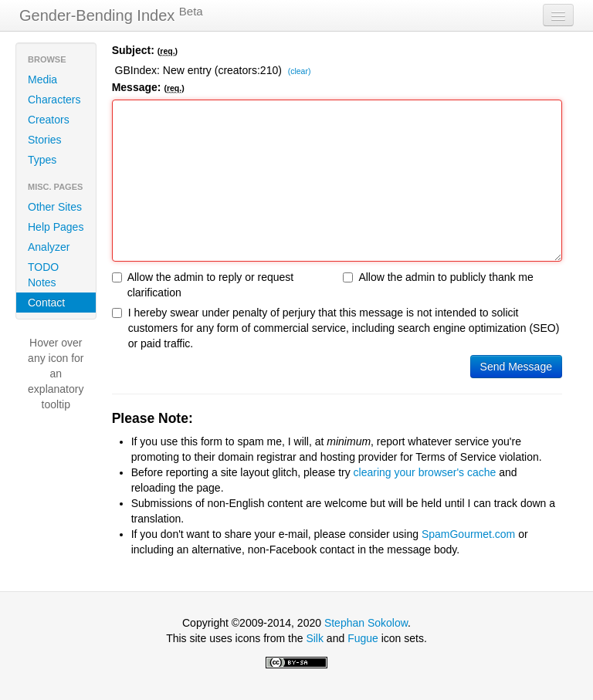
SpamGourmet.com (468, 534)
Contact (46, 303)
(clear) (300, 72)
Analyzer (49, 247)
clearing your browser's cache (425, 472)
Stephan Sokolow (366, 623)
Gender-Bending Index (111, 15)
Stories (45, 140)
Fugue (363, 638)
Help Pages (56, 227)
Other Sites (55, 207)
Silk (315, 638)
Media (42, 79)
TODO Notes (43, 275)
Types (42, 160)
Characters (54, 100)
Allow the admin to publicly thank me (438, 277)
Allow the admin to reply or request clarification (203, 285)
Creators (49, 120)
